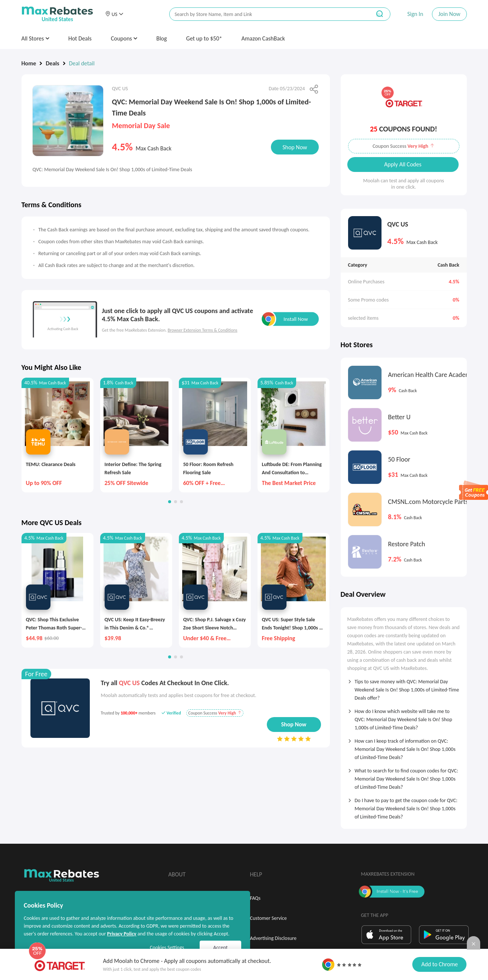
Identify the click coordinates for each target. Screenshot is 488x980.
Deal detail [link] (82, 63)
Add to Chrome (439, 964)
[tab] (404, 687)
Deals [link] (52, 63)
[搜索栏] (265, 14)
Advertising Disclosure (273, 938)
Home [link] (29, 63)
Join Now (449, 14)
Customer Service (268, 918)
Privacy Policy (122, 934)
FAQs (256, 898)
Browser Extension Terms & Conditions (203, 330)
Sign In (415, 14)
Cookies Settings (167, 948)
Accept (221, 948)
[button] (114, 14)
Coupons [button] (124, 38)
